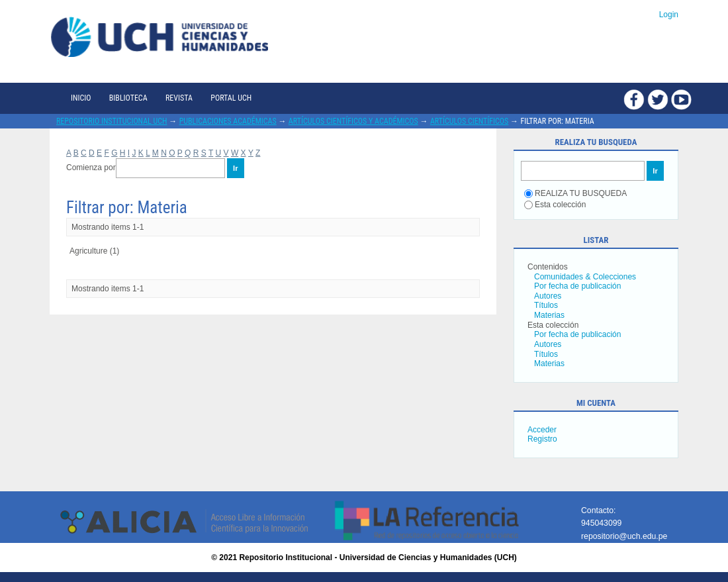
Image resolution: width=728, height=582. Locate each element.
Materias (549, 315)
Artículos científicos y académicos (353, 121)
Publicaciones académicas (228, 121)
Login (669, 15)
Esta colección (555, 205)
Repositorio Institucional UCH (112, 121)
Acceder (542, 430)
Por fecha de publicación (577, 286)
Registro (542, 439)
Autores (548, 296)
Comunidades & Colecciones (585, 277)
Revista (179, 98)
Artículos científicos (469, 121)
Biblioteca (128, 98)
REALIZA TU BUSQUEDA (575, 193)
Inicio (81, 98)
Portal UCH (231, 98)
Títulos (546, 305)
